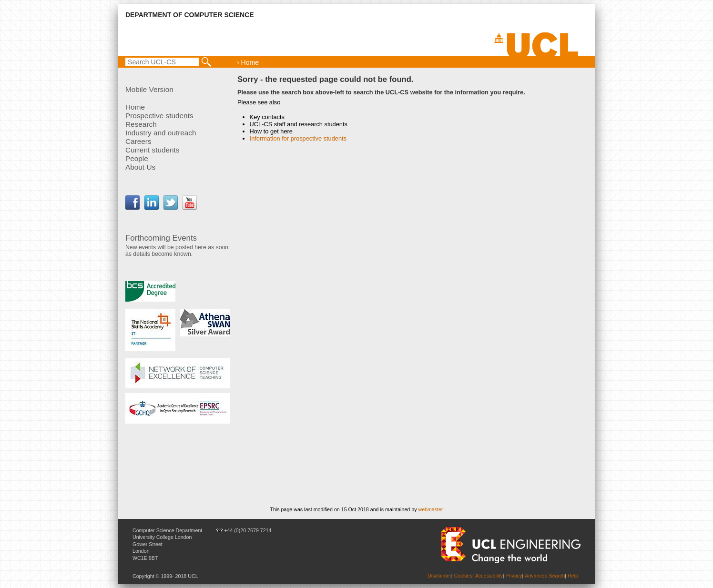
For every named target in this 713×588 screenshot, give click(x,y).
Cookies (463, 576)
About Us (140, 167)
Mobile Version (149, 89)
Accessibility (489, 576)
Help (573, 576)
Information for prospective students (298, 138)
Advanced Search (545, 576)
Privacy (514, 576)
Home (135, 107)
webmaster (430, 509)
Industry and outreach (161, 133)
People (137, 158)
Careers (138, 141)
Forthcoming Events (161, 238)
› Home (248, 62)
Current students (153, 150)
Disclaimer (439, 576)
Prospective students (159, 116)
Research (141, 124)
